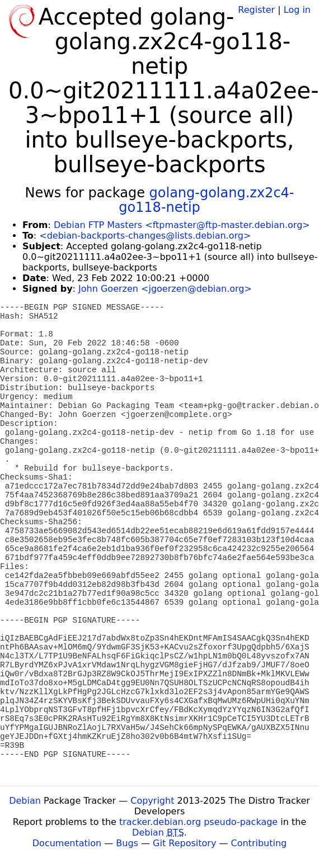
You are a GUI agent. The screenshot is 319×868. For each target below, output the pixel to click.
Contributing (259, 843)
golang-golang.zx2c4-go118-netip (206, 200)
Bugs (127, 843)
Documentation (67, 843)
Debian (25, 801)
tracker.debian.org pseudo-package (198, 822)
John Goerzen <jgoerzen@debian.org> (165, 289)
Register (256, 10)
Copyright (152, 801)
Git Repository (184, 843)
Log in (297, 10)
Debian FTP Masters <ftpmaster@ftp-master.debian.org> (182, 225)
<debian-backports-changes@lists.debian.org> (145, 236)
